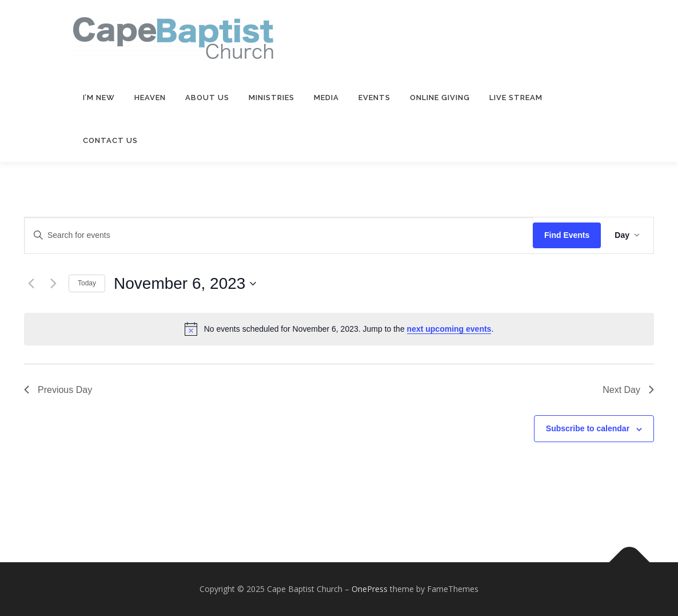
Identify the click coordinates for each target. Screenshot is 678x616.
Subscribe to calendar (588, 428)
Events (374, 98)
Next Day (628, 390)
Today (87, 283)
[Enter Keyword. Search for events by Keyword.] (279, 235)
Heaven (150, 98)
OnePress (370, 589)
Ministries (272, 98)
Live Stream (516, 98)
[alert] (339, 329)
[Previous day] (31, 284)
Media (326, 98)
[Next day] (53, 284)
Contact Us (110, 140)
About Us (207, 98)
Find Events (567, 235)
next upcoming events (449, 329)
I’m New (99, 98)
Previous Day (58, 390)
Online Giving (440, 98)
